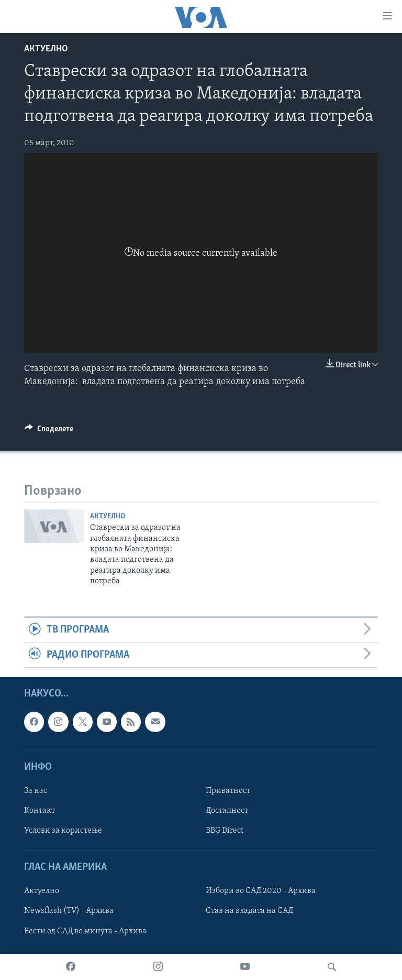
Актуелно (46, 49)
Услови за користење (63, 831)
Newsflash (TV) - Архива (69, 911)
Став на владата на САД (249, 911)
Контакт (40, 811)
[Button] (49, 431)
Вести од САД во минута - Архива (85, 931)
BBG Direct (225, 831)
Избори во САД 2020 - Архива (261, 891)
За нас (36, 791)
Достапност (227, 811)
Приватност (228, 791)
